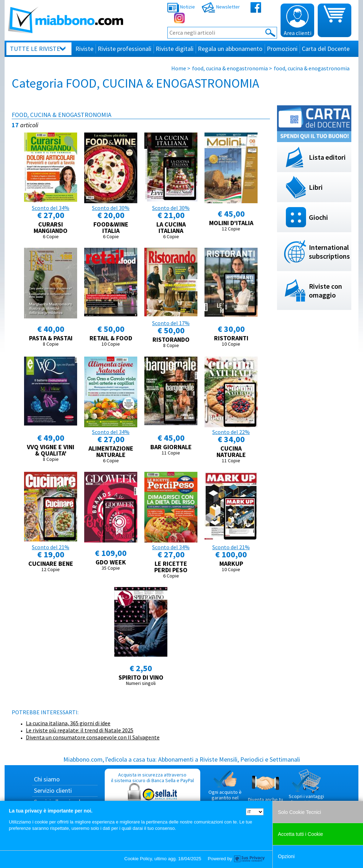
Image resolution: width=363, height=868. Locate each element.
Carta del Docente (326, 49)
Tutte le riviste (35, 49)
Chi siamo (47, 779)
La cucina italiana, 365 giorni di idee (68, 723)
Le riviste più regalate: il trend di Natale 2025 (80, 730)
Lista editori (327, 157)
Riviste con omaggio (325, 291)
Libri (316, 187)
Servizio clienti (53, 790)
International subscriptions (329, 252)
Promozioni (282, 49)
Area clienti (298, 21)
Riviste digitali (175, 49)
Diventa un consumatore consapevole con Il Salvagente (93, 737)
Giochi (318, 217)
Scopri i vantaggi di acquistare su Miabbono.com (306, 790)
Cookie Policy (138, 859)
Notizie (181, 7)
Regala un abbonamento (230, 49)
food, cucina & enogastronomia (230, 68)
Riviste (84, 49)
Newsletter (221, 7)
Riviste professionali (125, 49)
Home (179, 68)
